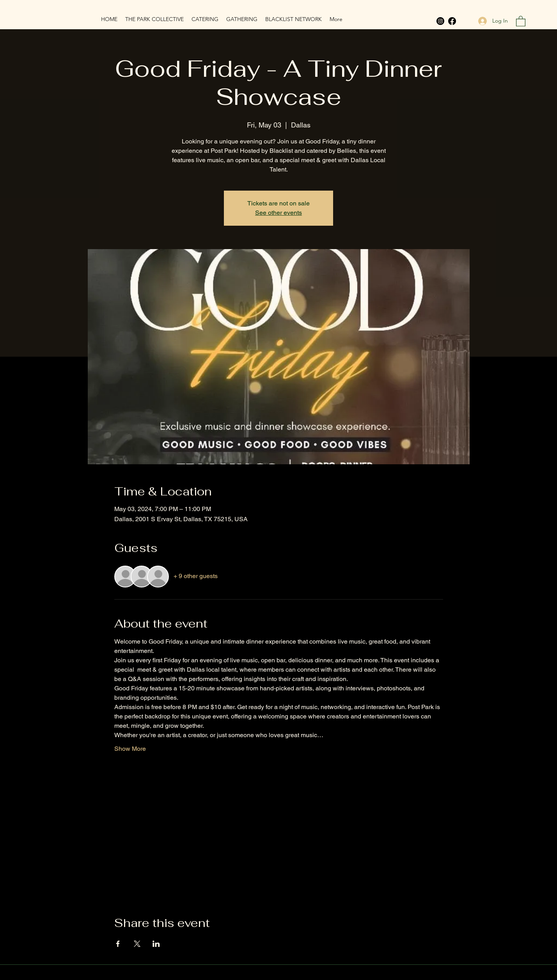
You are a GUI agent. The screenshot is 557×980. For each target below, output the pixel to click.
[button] (521, 21)
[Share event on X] (137, 944)
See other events (278, 213)
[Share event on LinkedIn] (156, 944)
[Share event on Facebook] (118, 944)
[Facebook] (452, 21)
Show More (130, 749)
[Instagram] (440, 21)
